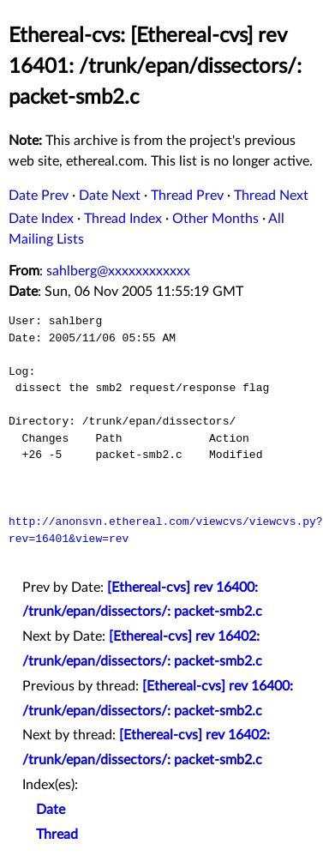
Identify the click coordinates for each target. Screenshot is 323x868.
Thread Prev (187, 196)
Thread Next (271, 196)
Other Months (215, 219)
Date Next (110, 196)
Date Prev (39, 196)
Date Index (41, 219)
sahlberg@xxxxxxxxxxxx (118, 271)
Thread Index (123, 219)
